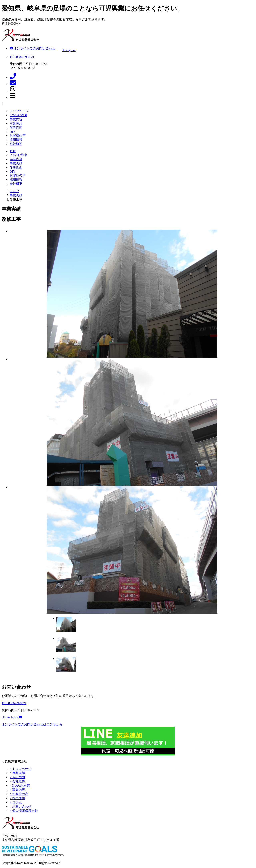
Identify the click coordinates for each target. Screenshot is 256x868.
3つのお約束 (18, 115)
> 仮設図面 (17, 777)
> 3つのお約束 (20, 786)
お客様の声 (18, 135)
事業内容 (16, 119)
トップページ (19, 111)
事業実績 (16, 123)
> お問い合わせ (20, 807)
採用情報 (16, 140)
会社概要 (16, 144)
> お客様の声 (19, 794)
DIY (12, 132)
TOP (13, 151)
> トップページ (20, 769)
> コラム (16, 802)
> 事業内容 (17, 790)
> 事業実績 (17, 773)
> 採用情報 (17, 798)
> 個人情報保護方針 (24, 811)
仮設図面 (16, 128)
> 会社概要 (17, 781)
